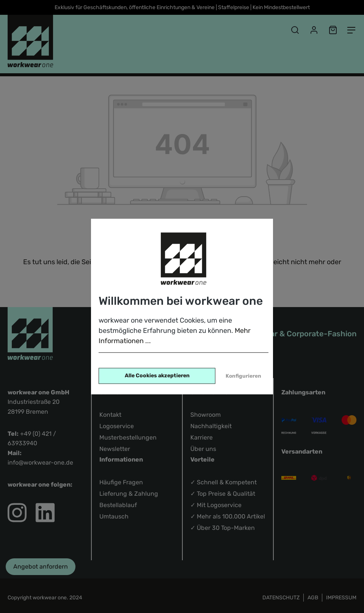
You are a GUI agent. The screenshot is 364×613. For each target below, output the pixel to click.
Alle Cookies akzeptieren (157, 376)
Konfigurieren (243, 376)
